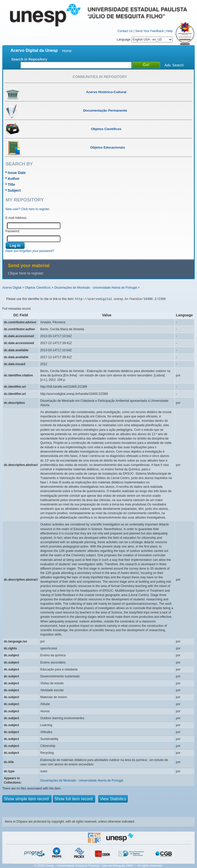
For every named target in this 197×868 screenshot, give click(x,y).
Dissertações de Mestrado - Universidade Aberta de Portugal (96, 288)
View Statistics (113, 799)
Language (145, 40)
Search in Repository (29, 59)
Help (169, 31)
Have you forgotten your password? (30, 251)
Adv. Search (174, 65)
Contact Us (125, 31)
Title (11, 184)
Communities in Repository (100, 77)
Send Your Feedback (149, 31)
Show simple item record (27, 799)
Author (14, 179)
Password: (13, 231)
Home (67, 51)
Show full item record (74, 799)
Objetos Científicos (38, 288)
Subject (14, 190)
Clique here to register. (26, 273)
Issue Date (17, 173)
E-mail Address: (16, 218)
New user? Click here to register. (28, 209)
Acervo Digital (12, 288)
